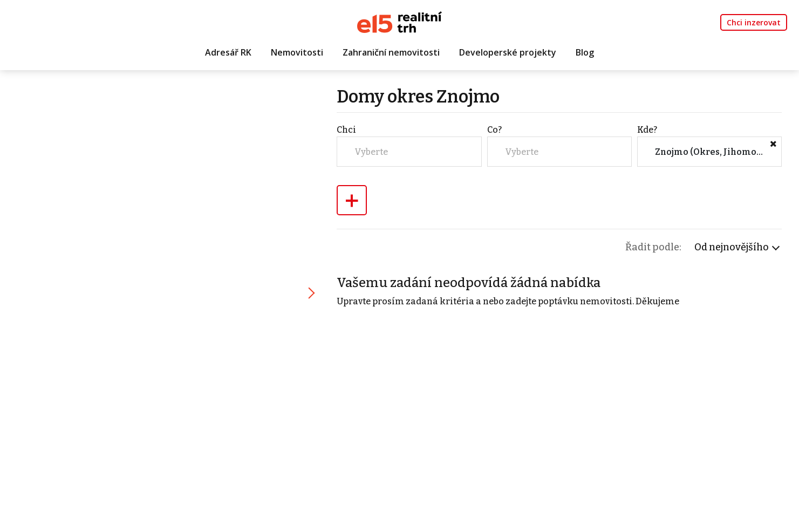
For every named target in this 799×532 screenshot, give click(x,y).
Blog (585, 52)
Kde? (647, 130)
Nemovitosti (297, 52)
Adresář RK (228, 52)
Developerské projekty (508, 52)
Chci (346, 130)
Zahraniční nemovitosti (391, 52)
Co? (494, 130)
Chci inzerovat (754, 22)
